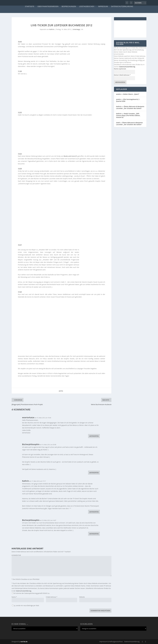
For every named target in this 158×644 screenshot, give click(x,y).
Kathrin (52, 29)
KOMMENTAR (16, 555)
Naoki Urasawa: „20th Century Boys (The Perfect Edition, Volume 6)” (128, 115)
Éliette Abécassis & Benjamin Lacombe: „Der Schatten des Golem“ (130, 107)
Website (82, 597)
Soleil (118, 123)
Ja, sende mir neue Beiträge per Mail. (26, 605)
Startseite (30, 7)
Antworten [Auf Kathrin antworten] (94, 512)
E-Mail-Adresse (52, 597)
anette (118, 94)
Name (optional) (120, 69)
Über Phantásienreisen (48, 7)
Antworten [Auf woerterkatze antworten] (94, 436)
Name (14, 597)
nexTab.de (24, 642)
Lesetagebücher (87, 7)
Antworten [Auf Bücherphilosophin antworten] (94, 473)
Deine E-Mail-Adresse (122, 75)
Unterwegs (76, 29)
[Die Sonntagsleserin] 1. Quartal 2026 (128, 100)
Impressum (103, 7)
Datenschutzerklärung (122, 7)
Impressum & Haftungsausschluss (111, 642)
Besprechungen (69, 7)
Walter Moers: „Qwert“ (131, 94)
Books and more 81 (70, 156)
